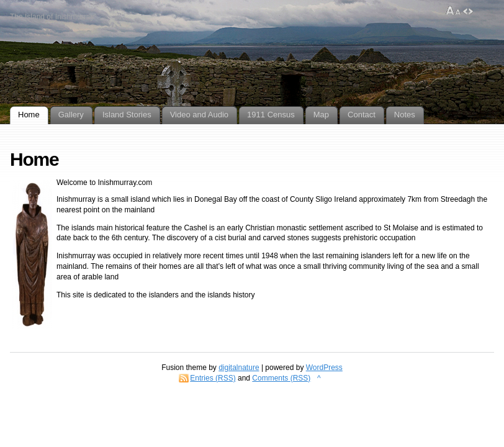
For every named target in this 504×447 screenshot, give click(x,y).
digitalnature (239, 368)
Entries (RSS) (213, 378)
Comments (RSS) (281, 378)
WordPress (324, 368)
